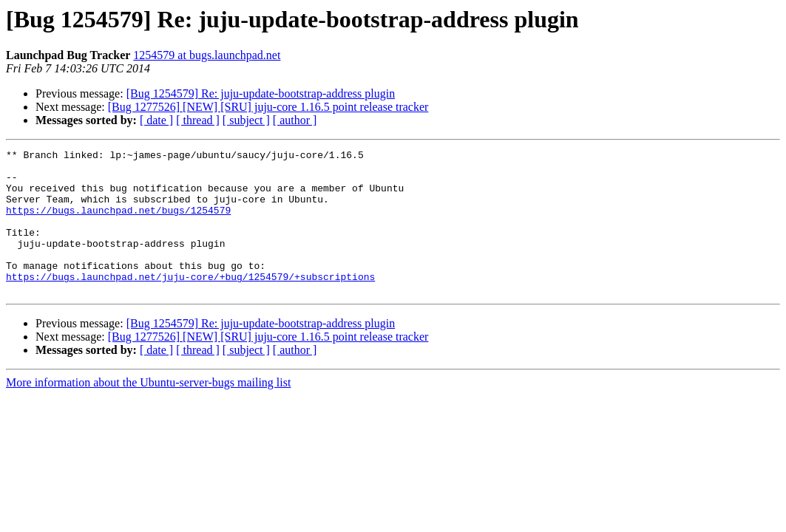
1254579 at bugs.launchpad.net (207, 55)
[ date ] (156, 120)
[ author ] (295, 120)
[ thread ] (198, 120)
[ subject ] (246, 120)
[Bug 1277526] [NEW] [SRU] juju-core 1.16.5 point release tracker (268, 107)
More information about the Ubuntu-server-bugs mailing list (148, 411)
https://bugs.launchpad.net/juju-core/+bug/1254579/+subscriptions (190, 303)
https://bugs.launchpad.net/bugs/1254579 (118, 223)
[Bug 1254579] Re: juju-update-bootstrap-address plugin (261, 93)
